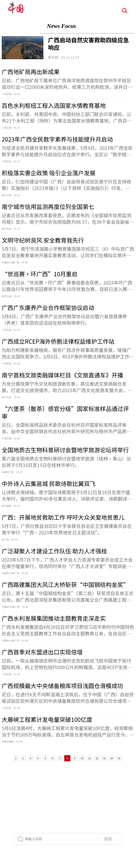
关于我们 (24, 805)
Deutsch (91, 817)
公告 (51, 805)
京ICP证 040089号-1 (76, 801)
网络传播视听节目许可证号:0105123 (23, 801)
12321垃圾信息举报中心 (88, 792)
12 (97, 758)
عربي (91, 825)
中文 (19, 817)
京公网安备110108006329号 (53, 801)
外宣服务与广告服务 (39, 805)
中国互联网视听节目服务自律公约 (42, 792)
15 (119, 758)
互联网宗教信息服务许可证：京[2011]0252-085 (108, 801)
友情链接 (105, 792)
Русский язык (30, 825)
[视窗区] (68, 404)
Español (65, 825)
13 (104, 758)
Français (65, 817)
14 (112, 758)
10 (82, 758)
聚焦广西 (21, 26)
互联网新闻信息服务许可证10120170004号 (92, 797)
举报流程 (112, 805)
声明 (56, 805)
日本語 (115, 817)
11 (89, 758)
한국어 (115, 825)
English (39, 817)
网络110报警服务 (67, 792)
